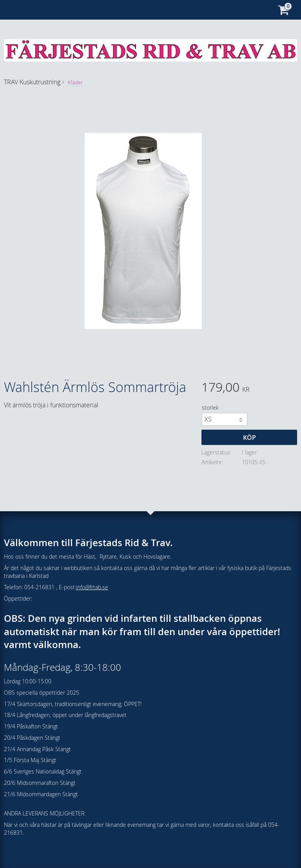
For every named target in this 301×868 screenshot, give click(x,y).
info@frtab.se (92, 587)
